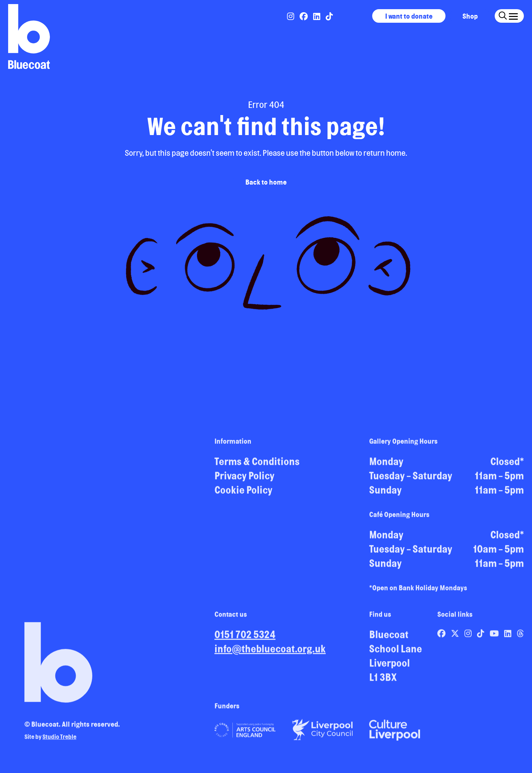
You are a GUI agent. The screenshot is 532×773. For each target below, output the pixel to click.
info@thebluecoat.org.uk (270, 652)
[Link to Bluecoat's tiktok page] (329, 16)
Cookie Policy (243, 493)
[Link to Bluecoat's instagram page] (291, 16)
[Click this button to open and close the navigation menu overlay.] (513, 15)
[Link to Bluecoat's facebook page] (304, 16)
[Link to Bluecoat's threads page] (520, 636)
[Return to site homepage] (29, 36)
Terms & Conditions (257, 464)
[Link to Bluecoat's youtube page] (495, 636)
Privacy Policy (244, 478)
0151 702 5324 (245, 637)
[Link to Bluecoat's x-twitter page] (456, 636)
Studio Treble (59, 739)
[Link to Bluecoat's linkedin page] (317, 16)
